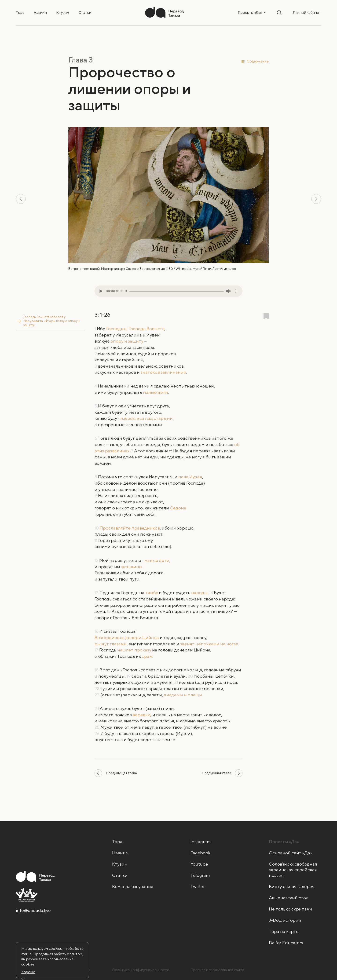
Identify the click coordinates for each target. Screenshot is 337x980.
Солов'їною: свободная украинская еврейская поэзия (293, 870)
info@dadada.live (33, 910)
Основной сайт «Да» (291, 853)
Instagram (201, 841)
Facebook (200, 853)
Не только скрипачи (291, 909)
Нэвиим (40, 13)
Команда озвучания (133, 886)
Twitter (198, 886)
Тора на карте (284, 931)
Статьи (85, 13)
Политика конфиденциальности (141, 970)
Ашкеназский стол (289, 898)
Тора (20, 13)
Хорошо (28, 972)
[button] (255, 61)
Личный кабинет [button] (307, 13)
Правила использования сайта (217, 970)
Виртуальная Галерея (292, 886)
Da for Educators (286, 943)
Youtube (199, 864)
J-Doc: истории (285, 920)
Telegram (200, 875)
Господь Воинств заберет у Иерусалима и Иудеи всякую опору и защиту (51, 319)
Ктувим (63, 13)
